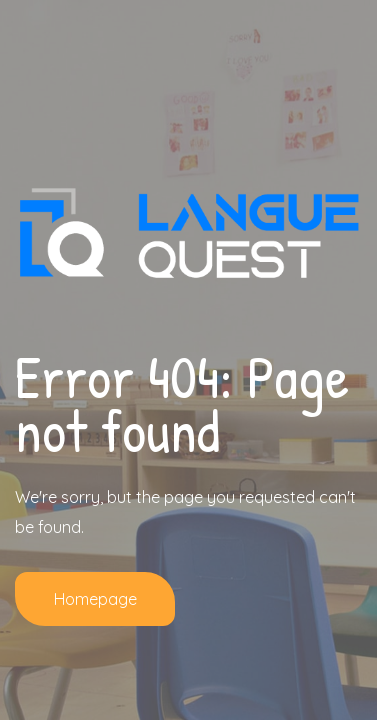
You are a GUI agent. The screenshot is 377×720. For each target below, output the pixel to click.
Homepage (95, 599)
